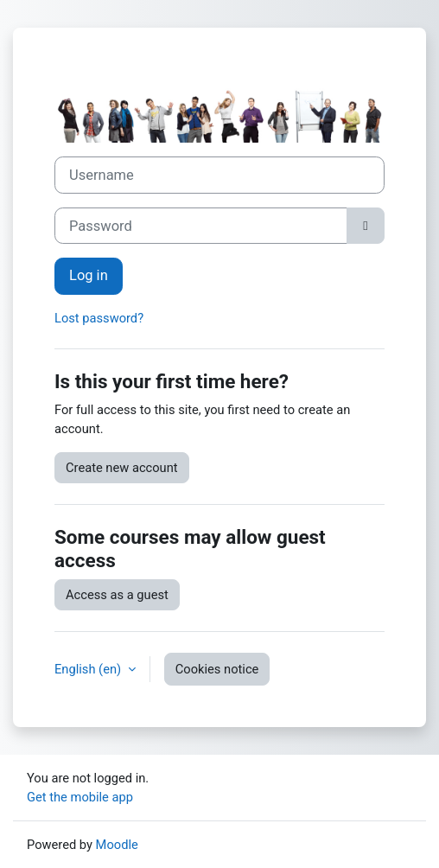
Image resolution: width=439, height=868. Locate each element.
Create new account (122, 468)
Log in (89, 275)
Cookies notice (217, 669)
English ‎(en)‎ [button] (89, 669)
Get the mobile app (80, 797)
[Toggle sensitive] (366, 226)
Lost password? (99, 318)
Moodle (117, 845)
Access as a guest (117, 595)
